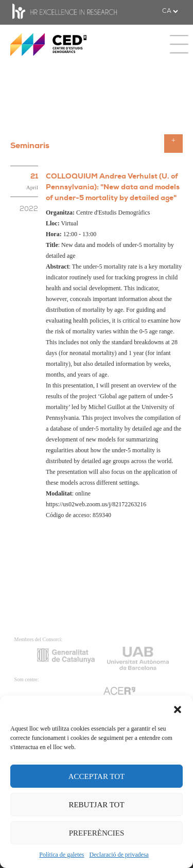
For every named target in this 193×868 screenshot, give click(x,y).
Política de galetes (62, 855)
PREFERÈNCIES (97, 833)
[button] (178, 708)
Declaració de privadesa (119, 855)
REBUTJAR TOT (96, 805)
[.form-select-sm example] (170, 11)
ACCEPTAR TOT (97, 776)
